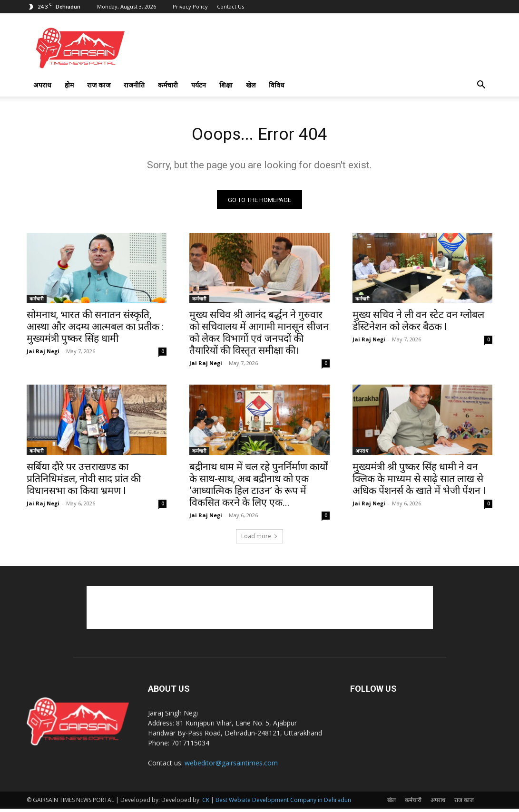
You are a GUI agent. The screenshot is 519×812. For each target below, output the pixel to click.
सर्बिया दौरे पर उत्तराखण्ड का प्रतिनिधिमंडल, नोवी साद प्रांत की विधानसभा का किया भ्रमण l (84, 482)
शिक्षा (226, 85)
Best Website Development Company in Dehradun (283, 803)
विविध (277, 85)
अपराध (42, 85)
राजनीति (134, 85)
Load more (259, 539)
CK (206, 803)
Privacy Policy (190, 6)
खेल (251, 85)
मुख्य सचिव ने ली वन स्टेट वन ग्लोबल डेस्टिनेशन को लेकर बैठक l (418, 324)
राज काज (99, 85)
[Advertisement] (260, 611)
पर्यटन (199, 85)
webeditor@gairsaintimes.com (231, 766)
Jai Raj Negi (43, 354)
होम (69, 85)
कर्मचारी (168, 85)
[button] (481, 86)
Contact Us (230, 6)
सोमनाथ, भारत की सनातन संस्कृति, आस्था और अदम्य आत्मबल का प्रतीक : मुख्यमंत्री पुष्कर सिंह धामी (95, 330)
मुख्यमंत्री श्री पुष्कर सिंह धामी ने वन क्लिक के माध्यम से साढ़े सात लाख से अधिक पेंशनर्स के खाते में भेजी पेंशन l (419, 482)
